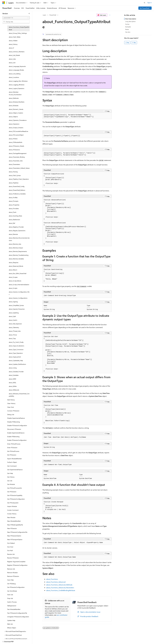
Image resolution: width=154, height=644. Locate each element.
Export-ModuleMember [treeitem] (14, 459)
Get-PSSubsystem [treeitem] (13, 503)
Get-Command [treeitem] (12, 466)
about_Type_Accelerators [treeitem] (16, 346)
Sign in (149, 3)
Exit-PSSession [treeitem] (12, 455)
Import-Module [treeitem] (12, 506)
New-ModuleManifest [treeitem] (14, 521)
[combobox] (16, 18)
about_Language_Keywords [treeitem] (17, 66)
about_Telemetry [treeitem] (14, 327)
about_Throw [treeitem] (13, 335)
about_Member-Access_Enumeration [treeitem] (15, 93)
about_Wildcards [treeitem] (14, 390)
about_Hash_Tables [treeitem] (15, 37)
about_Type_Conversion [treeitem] (16, 350)
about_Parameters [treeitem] (14, 164)
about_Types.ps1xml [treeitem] (15, 357)
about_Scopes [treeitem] (13, 277)
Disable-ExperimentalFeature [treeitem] (16, 418)
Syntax (127, 24)
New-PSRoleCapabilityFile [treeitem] (15, 525)
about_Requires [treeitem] (14, 262)
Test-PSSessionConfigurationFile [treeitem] (17, 613)
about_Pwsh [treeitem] (13, 212)
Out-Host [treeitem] (10, 547)
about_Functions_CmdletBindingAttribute (61, 590)
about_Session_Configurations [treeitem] (18, 298)
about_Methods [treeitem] (14, 98)
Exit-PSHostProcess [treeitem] (13, 451)
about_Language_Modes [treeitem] (16, 70)
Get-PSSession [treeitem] (12, 492)
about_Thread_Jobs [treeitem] (15, 331)
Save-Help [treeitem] (10, 580)
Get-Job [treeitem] (10, 481)
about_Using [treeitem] (13, 368)
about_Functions (52, 579)
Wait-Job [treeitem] (10, 624)
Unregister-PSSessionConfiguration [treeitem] (18, 617)
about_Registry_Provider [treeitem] (16, 227)
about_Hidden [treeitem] (13, 41)
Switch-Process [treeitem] (12, 602)
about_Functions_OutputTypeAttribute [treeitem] (19, 28)
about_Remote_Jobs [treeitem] (15, 244)
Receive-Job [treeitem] (11, 554)
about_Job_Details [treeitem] (14, 55)
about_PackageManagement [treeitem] (18, 153)
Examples (128, 27)
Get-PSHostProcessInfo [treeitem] (14, 488)
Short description (131, 19)
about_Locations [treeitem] (14, 77)
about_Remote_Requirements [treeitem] (18, 251)
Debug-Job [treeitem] (11, 414)
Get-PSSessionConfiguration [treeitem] (16, 499)
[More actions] (110, 15)
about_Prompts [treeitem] (14, 201)
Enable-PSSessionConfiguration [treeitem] (17, 440)
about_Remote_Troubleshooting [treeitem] (19, 255)
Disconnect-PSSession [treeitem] (14, 429)
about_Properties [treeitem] (14, 205)
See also (128, 32)
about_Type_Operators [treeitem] (16, 353)
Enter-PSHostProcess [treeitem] (14, 444)
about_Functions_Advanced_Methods (59, 585)
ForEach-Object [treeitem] (12, 462)
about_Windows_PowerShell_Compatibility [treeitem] (19, 395)
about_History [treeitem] (13, 44)
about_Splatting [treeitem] (14, 313)
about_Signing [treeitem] (13, 302)
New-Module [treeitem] (11, 517)
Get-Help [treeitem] (10, 473)
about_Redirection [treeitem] (14, 220)
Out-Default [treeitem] (11, 543)
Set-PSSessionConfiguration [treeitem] (16, 587)
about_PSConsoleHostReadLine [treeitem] (18, 131)
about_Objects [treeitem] (13, 117)
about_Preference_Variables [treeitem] (17, 194)
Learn (44, 15)
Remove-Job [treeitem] (11, 569)
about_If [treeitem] (11, 48)
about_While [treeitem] (13, 386)
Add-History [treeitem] (11, 400)
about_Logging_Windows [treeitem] (17, 85)
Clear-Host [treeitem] (11, 407)
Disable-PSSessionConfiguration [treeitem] (17, 425)
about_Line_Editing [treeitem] (15, 74)
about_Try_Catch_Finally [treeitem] (16, 342)
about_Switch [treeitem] (13, 320)
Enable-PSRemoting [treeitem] (13, 437)
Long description (130, 21)
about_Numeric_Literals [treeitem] (16, 109)
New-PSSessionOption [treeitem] (14, 536)
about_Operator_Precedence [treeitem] (18, 120)
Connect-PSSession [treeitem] (13, 411)
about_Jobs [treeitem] (12, 59)
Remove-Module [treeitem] (12, 573)
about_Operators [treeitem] (14, 124)
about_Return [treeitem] (13, 270)
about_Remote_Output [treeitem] (16, 248)
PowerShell (53, 15)
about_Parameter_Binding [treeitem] (17, 157)
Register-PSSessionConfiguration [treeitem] (17, 565)
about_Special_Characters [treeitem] (17, 309)
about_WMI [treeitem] (12, 379)
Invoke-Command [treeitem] (13, 510)
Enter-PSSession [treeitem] (12, 448)
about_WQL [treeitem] (13, 383)
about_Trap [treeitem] (12, 338)
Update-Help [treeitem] (11, 620)
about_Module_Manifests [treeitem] (17, 102)
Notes (127, 29)
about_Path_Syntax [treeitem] (15, 175)
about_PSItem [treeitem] (13, 139)
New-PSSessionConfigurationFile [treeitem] (17, 532)
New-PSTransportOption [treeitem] (15, 539)
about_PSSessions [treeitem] (14, 150)
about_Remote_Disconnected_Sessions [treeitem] (19, 239)
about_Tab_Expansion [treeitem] (15, 324)
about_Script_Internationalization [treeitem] (19, 285)
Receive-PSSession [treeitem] (13, 558)
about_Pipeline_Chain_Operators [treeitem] (19, 179)
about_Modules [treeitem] (14, 106)
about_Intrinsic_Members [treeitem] (17, 52)
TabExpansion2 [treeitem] (12, 606)
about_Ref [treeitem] (12, 223)
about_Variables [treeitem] (14, 375)
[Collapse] (29, 13)
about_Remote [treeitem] (13, 234)
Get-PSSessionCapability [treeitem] (15, 495)
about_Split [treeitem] (12, 316)
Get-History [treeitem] (11, 477)
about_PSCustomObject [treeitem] (16, 135)
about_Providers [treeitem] (14, 208)
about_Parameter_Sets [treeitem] (16, 161)
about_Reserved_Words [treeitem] (16, 266)
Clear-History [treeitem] (11, 403)
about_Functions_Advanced (56, 582)
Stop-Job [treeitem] (10, 598)
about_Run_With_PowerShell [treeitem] (18, 273)
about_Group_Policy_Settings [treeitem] (18, 33)
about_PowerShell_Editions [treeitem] (17, 190)
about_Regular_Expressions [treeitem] (17, 231)
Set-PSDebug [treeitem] (11, 584)
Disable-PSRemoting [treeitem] (14, 422)
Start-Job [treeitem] (10, 595)
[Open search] (145, 3)
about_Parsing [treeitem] (13, 172)
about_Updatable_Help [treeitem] (16, 360)
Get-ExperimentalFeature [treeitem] (15, 470)
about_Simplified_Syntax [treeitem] (16, 305)
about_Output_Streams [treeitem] (16, 128)
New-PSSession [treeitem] (12, 528)
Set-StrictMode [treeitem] (12, 591)
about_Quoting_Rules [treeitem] (15, 216)
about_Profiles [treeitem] (13, 197)
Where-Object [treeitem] (12, 628)
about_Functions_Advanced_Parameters (60, 588)
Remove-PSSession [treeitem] (13, 576)
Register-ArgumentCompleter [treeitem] (16, 562)
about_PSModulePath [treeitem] (16, 142)
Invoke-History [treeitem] (12, 514)
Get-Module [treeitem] (11, 484)
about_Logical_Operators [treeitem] (17, 88)
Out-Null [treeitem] (10, 550)
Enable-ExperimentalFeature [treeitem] (16, 433)
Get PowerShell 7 (145, 8)
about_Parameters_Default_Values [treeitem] (19, 168)
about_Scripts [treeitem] (13, 288)
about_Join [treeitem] (12, 63)
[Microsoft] (4, 3)
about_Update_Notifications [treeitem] (17, 364)
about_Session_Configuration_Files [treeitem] (19, 293)
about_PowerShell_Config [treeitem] (17, 186)
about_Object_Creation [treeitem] (16, 113)
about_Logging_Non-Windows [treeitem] (18, 81)
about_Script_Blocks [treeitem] (15, 281)
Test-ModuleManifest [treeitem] (14, 609)
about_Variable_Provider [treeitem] (16, 372)
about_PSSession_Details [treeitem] (16, 146)
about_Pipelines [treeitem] (14, 183)
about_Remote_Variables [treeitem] (16, 259)
